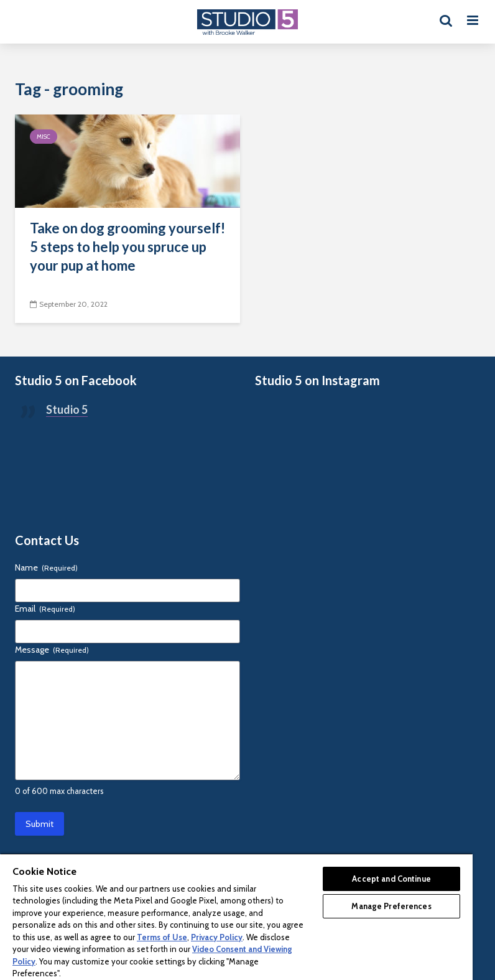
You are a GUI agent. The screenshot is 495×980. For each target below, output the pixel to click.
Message (52, 650)
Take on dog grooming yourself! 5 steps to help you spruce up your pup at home (127, 247)
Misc (44, 137)
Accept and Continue (391, 879)
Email (45, 609)
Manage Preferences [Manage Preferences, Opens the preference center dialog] (391, 906)
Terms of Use (162, 937)
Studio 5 (67, 409)
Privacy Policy (217, 937)
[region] (236, 917)
